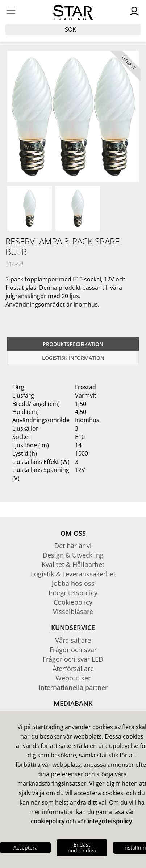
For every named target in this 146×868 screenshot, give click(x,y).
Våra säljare (73, 640)
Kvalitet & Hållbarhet (73, 564)
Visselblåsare (73, 612)
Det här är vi (73, 546)
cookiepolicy (48, 821)
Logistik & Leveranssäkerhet (73, 574)
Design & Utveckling (73, 555)
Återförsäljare (73, 669)
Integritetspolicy (73, 593)
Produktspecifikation (73, 344)
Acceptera (26, 848)
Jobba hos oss (73, 583)
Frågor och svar (73, 650)
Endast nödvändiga (82, 848)
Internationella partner (73, 687)
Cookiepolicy (73, 602)
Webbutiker (73, 678)
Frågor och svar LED (73, 659)
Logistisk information (73, 358)
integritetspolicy (110, 821)
